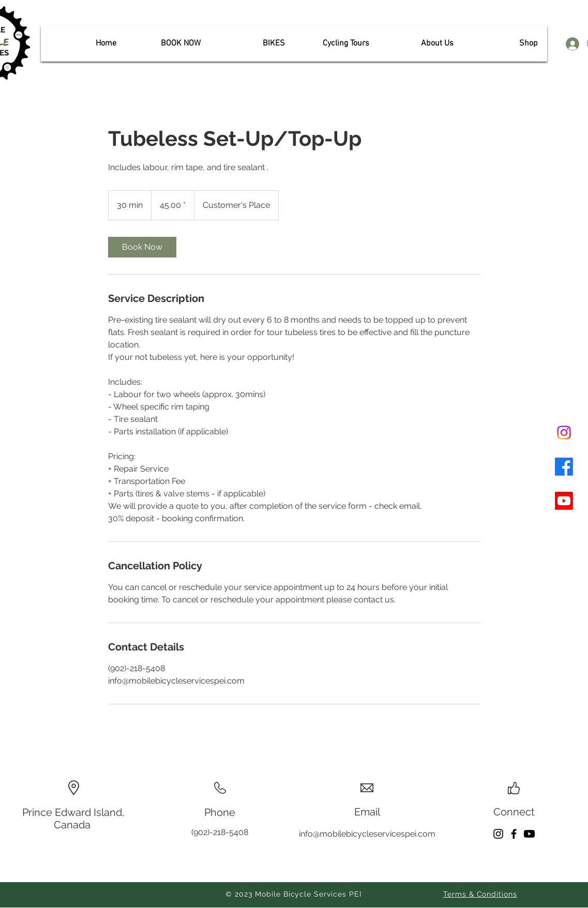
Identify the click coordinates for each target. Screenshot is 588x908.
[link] (142, 247)
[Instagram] (564, 433)
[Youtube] (564, 501)
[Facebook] (564, 467)
